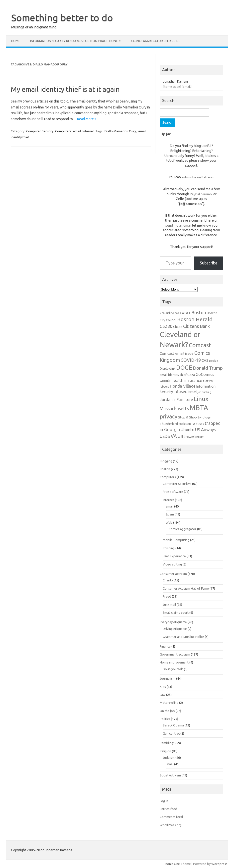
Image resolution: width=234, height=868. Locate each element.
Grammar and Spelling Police (183, 637)
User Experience (174, 556)
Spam (170, 514)
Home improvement (174, 662)
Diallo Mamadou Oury (120, 131)
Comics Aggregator (182, 529)
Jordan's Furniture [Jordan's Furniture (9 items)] (176, 400)
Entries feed (168, 809)
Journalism (168, 678)
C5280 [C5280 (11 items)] (166, 326)
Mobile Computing (176, 540)
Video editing (172, 564)
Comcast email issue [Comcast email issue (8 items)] (177, 353)
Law (163, 695)
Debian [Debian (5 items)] (214, 361)
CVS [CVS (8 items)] (205, 360)
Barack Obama (173, 725)
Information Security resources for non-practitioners (76, 41)
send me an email (178, 225)
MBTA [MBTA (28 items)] (199, 408)
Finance (165, 646)
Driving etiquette (175, 629)
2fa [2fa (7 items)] (162, 313)
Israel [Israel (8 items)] (192, 392)
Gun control (171, 733)
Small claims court (176, 613)
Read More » (87, 119)
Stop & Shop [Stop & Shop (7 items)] (187, 417)
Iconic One (172, 864)
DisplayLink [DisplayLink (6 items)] (168, 368)
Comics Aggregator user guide (156, 41)
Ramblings (167, 743)
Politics (165, 719)
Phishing (169, 548)
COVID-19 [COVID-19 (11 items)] (191, 360)
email (77, 131)
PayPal (195, 194)
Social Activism (170, 775)
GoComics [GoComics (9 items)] (205, 374)
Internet (88, 131)
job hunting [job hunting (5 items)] (204, 392)
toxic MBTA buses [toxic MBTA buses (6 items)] (191, 424)
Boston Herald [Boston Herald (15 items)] (195, 319)
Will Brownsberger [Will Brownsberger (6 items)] (191, 437)
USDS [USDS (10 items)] (165, 436)
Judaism (169, 758)
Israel (170, 764)
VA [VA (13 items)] (174, 436)
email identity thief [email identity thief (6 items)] (173, 375)
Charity (168, 580)
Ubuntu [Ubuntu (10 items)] (187, 430)
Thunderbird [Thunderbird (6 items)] (169, 424)
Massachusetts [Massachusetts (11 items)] (174, 408)
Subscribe (209, 263)
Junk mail (169, 605)
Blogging (166, 461)
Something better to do (62, 18)
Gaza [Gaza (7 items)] (191, 375)
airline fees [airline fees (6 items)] (173, 313)
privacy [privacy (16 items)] (169, 416)
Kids (163, 687)
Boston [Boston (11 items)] (199, 312)
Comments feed (171, 817)
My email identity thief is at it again (65, 89)
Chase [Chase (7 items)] (178, 327)
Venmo (207, 194)
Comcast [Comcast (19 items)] (200, 345)
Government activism (175, 654)
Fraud (167, 596)
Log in (164, 801)
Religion (165, 751)
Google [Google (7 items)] (165, 381)
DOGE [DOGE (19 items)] (184, 367)
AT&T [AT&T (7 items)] (186, 313)
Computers (63, 131)
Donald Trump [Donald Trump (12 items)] (208, 368)
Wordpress (219, 864)
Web (169, 522)
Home (16, 41)
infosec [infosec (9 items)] (180, 392)
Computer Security (40, 131)
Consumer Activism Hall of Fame (186, 588)
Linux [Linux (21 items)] (201, 399)
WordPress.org (171, 825)
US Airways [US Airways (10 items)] (205, 430)
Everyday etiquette (173, 622)
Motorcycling (169, 703)
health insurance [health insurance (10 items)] (187, 380)
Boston (165, 469)
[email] (187, 87)
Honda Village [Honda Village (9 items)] (183, 386)
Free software (173, 492)
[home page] (172, 87)
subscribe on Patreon (198, 177)
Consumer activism (173, 574)
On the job (167, 711)
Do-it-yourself (173, 669)
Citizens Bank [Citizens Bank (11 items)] (196, 326)
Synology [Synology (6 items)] (204, 417)
